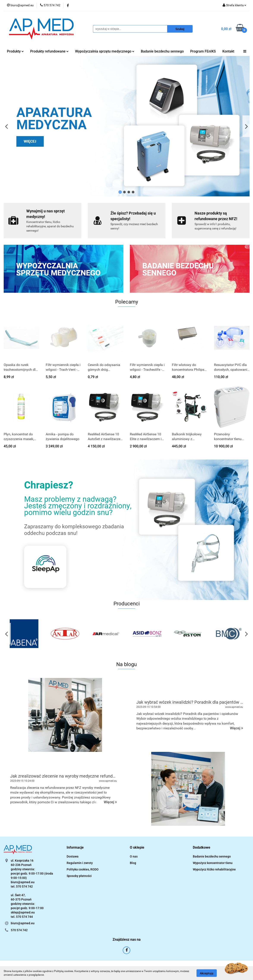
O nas (134, 856)
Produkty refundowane (49, 51)
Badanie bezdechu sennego (162, 51)
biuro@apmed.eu (23, 923)
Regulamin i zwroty (80, 863)
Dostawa (73, 856)
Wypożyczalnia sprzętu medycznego (105, 51)
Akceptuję (207, 973)
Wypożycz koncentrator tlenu (213, 863)
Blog (133, 863)
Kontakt (228, 51)
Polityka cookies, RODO (83, 869)
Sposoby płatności (79, 876)
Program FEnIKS (203, 51)
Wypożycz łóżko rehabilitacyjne (214, 869)
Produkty (15, 51)
